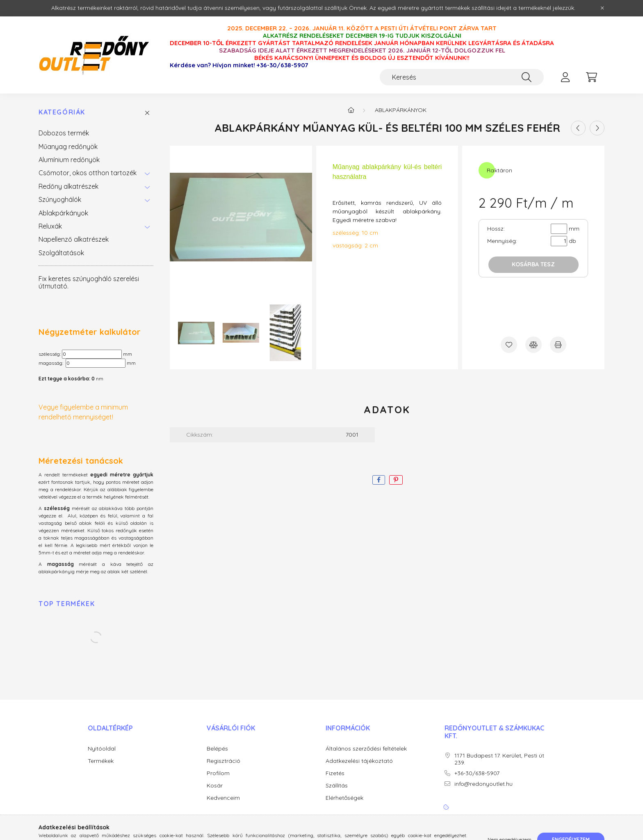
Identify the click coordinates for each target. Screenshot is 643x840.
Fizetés (335, 773)
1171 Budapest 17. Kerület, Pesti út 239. (499, 759)
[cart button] (591, 77)
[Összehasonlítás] (534, 345)
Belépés (217, 749)
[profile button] (565, 77)
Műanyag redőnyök (68, 146)
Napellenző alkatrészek (74, 239)
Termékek (101, 761)
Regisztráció (223, 761)
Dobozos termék (64, 133)
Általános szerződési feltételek (366, 749)
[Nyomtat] (558, 345)
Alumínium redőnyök (69, 160)
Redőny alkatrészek (68, 186)
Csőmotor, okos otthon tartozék (88, 173)
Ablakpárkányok (63, 213)
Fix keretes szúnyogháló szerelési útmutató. (89, 282)
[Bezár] (602, 8)
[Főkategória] (351, 110)
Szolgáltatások (61, 253)
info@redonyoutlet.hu (483, 784)
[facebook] (379, 480)
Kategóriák (62, 112)
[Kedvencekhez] (509, 345)
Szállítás (337, 786)
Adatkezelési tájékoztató (359, 761)
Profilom (218, 773)
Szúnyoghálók (60, 199)
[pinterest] (396, 480)
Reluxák (50, 226)
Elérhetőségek (344, 798)
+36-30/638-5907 (282, 65)
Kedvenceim (223, 798)
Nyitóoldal (102, 749)
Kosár (215, 786)
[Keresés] (462, 77)
